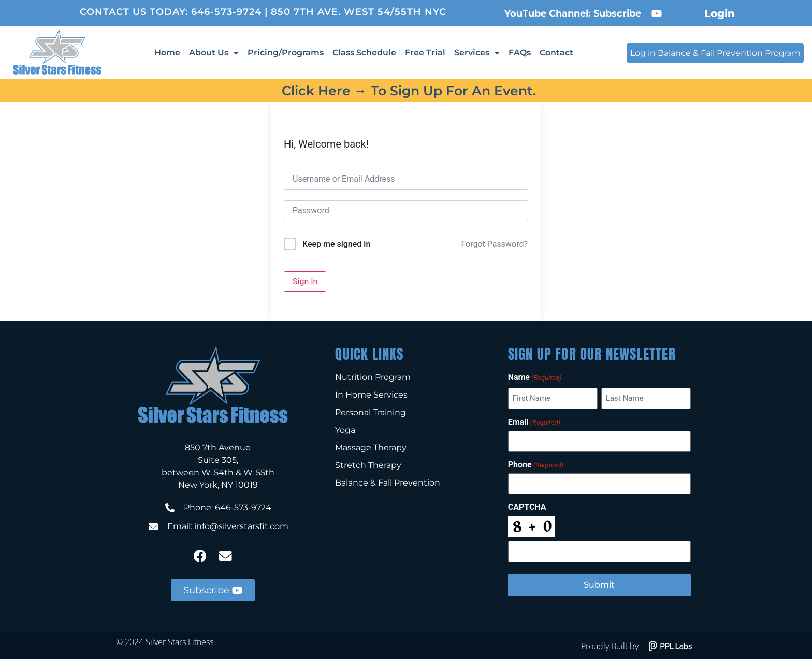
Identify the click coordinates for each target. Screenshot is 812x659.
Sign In (305, 281)
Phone (536, 464)
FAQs (520, 53)
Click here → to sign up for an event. (409, 91)
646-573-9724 (226, 12)
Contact (556, 53)
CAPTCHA (527, 506)
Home (167, 53)
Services (477, 53)
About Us (214, 53)
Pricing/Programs (286, 53)
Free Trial (425, 53)
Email (534, 422)
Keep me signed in (336, 244)
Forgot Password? (494, 244)
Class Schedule (364, 53)
